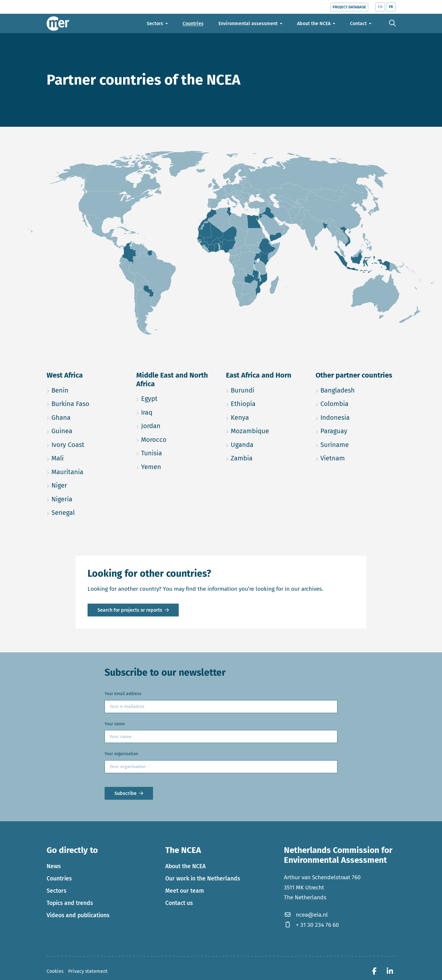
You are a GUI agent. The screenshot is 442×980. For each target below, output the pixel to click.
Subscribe (126, 793)
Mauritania (87, 471)
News (54, 866)
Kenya (266, 417)
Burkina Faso (87, 403)
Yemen (176, 466)
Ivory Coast (87, 444)
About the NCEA (185, 866)
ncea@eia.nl (306, 915)
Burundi (266, 389)
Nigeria (87, 498)
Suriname (356, 444)
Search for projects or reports (130, 610)
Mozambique (266, 430)
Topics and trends (70, 903)
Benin (87, 389)
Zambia (266, 457)
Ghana (87, 417)
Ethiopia (266, 403)
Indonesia (356, 417)
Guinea (87, 430)
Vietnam (356, 457)
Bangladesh (356, 389)
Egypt (176, 398)
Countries (59, 879)
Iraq (175, 412)
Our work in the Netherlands (203, 879)
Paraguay (356, 430)
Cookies (55, 971)
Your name (115, 724)
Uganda (266, 444)
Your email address (123, 694)
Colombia (356, 403)
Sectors (56, 891)
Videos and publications (78, 915)
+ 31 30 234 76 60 (311, 925)
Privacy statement (88, 971)
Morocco (176, 439)
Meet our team (185, 891)
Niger (87, 484)
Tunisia (176, 452)
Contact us (179, 903)
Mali (86, 457)
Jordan (176, 425)
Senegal (87, 512)
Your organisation (121, 754)
